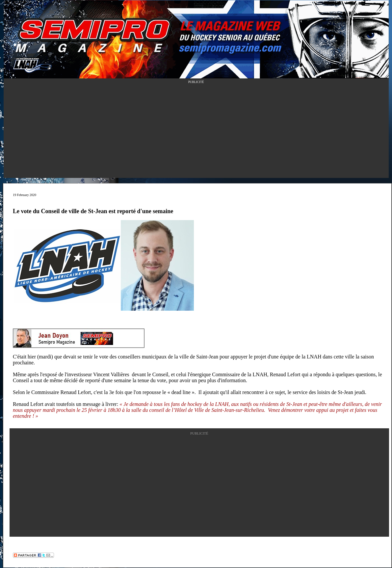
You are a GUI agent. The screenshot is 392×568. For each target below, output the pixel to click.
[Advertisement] (196, 132)
